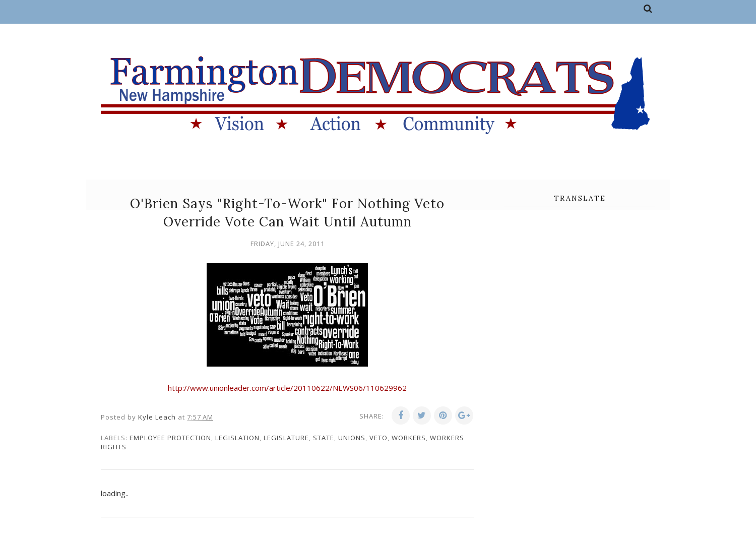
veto (379, 438)
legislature (286, 438)
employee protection (170, 438)
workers (409, 438)
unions (352, 438)
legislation (237, 438)
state (324, 438)
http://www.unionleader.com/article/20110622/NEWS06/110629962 (287, 388)
